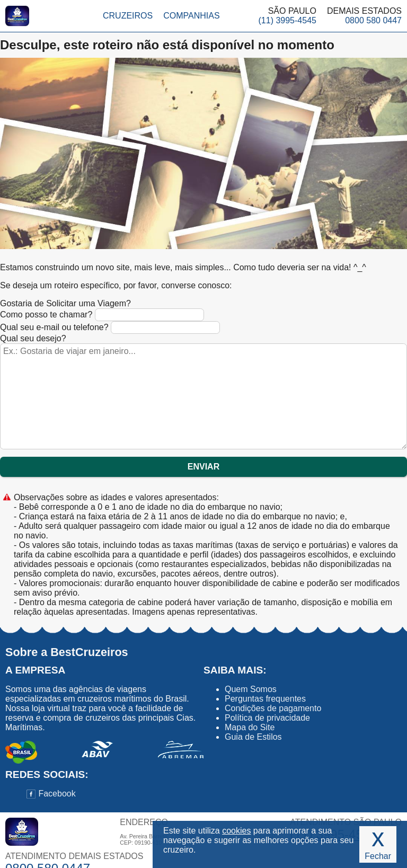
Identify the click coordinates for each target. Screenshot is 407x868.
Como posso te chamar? (102, 315)
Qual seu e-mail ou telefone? (110, 327)
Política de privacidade (267, 718)
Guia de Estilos (253, 737)
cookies (236, 831)
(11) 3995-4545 (287, 20)
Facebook (51, 794)
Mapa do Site (250, 727)
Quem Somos (251, 689)
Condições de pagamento (273, 708)
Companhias (191, 16)
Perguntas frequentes (265, 699)
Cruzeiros (128, 16)
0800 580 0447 (373, 20)
